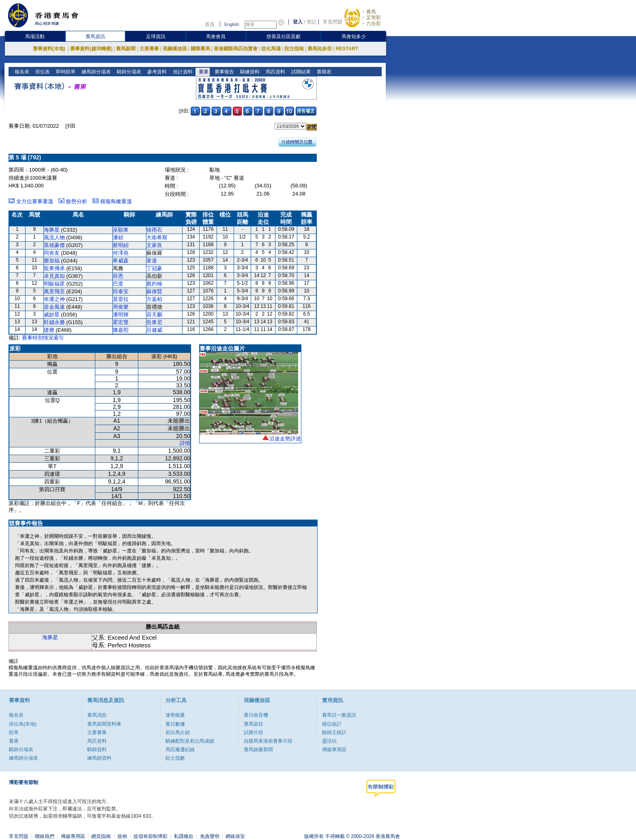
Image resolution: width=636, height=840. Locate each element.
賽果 (203, 72)
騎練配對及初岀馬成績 (190, 741)
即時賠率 (65, 72)
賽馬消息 (97, 715)
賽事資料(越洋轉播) (91, 49)
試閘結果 (300, 72)
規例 (122, 836)
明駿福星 (54, 284)
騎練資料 (249, 72)
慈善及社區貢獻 (284, 37)
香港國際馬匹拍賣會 (236, 49)
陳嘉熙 (121, 330)
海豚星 (52, 230)
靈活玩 (329, 741)
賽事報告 (223, 72)
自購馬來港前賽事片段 (268, 741)
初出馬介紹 (178, 733)
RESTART (347, 49)
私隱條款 (184, 836)
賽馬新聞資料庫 (104, 724)
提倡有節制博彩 (150, 836)
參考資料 (156, 72)
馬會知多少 (354, 37)
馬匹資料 (274, 72)
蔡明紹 (121, 245)
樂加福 (52, 261)
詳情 (185, 443)
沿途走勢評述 (285, 439)
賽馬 (371, 12)
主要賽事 (149, 49)
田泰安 (121, 291)
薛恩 (118, 276)
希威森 (121, 261)
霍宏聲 (121, 322)
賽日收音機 (256, 715)
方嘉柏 (154, 299)
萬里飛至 (54, 291)
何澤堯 (121, 253)
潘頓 (118, 237)
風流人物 (54, 237)
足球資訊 (156, 37)
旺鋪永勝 (54, 322)
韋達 (152, 261)
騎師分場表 (128, 72)
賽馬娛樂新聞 (258, 750)
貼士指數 (175, 758)
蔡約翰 (154, 284)
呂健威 (154, 330)
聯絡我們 (45, 836)
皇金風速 (54, 307)
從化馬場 (271, 49)
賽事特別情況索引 (43, 338)
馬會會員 (216, 37)
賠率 (14, 733)
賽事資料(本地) (50, 49)
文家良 (154, 245)
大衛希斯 (157, 237)
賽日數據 (175, 724)
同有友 (52, 253)
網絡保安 (235, 836)
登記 (312, 22)
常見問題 (333, 22)
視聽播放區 (175, 49)
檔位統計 (332, 724)
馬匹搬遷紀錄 (180, 750)
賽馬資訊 (95, 37)
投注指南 (294, 49)
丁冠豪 (154, 268)
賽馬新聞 (126, 49)
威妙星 (52, 315)
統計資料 (182, 72)
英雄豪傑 (54, 245)
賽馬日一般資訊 (339, 715)
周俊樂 (121, 307)
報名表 (21, 72)
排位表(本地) (23, 724)
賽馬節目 (254, 724)
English (232, 24)
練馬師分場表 (96, 72)
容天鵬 (154, 315)
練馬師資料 (99, 758)
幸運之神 (54, 299)
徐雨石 (154, 230)
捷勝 (49, 330)
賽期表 (323, 72)
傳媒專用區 (334, 750)
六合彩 (374, 24)
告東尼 (154, 322)
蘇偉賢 (154, 291)
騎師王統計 (334, 733)
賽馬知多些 (320, 49)
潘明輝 (121, 315)
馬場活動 (35, 37)
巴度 (118, 284)
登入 (298, 22)
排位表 (42, 72)
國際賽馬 (200, 49)
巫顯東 (121, 230)
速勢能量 (175, 715)
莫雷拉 (121, 299)
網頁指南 (101, 836)
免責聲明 (210, 836)
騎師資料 (97, 750)
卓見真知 (54, 276)
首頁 (210, 24)
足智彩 (374, 17)
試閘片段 (254, 733)
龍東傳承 (54, 268)
